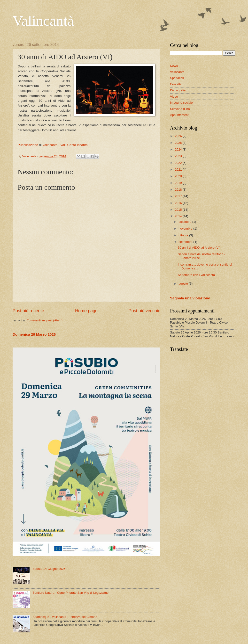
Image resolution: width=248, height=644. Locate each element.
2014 (179, 216)
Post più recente (28, 311)
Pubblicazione (28, 145)
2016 (179, 203)
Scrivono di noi (180, 109)
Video (174, 97)
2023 (179, 156)
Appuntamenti (180, 115)
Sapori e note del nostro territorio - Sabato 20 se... (201, 256)
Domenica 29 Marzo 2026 (34, 334)
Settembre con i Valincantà (196, 275)
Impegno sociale (181, 103)
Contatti (175, 84)
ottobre (184, 235)
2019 (179, 183)
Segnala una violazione (190, 298)
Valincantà (43, 21)
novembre (186, 228)
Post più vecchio (144, 311)
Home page (86, 311)
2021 (179, 170)
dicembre (185, 222)
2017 (179, 196)
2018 (179, 190)
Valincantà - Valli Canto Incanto (65, 145)
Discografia (178, 90)
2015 (179, 210)
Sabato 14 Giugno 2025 (49, 569)
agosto (184, 284)
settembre (186, 242)
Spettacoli (177, 78)
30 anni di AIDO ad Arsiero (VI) (199, 248)
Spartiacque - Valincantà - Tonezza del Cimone (65, 617)
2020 (179, 176)
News (174, 66)
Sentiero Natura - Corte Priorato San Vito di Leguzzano (70, 593)
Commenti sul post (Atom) (44, 320)
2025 (179, 143)
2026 (179, 136)
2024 (179, 149)
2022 (179, 163)
